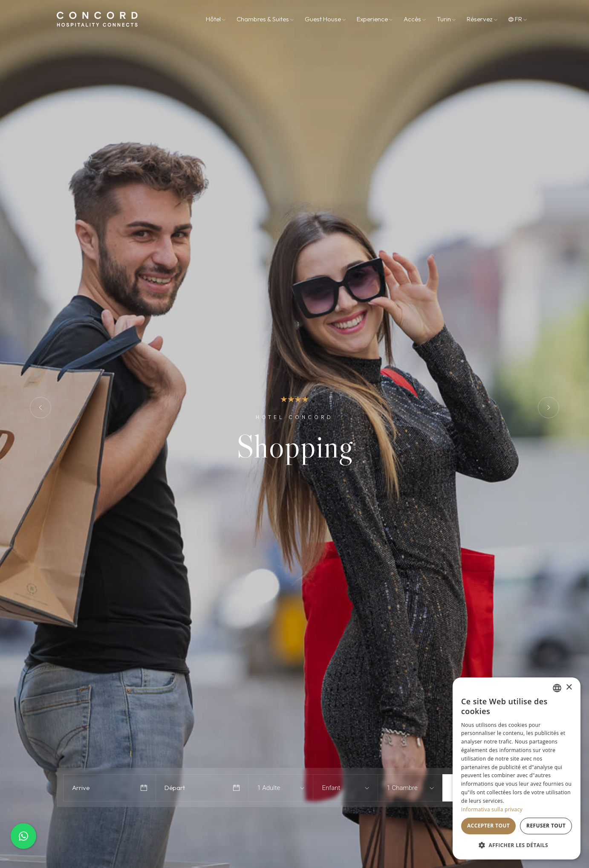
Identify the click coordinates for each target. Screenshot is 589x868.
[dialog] (517, 768)
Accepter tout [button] (488, 826)
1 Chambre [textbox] (402, 788)
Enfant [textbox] (331, 788)
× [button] (569, 687)
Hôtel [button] (216, 19)
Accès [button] (415, 19)
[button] (517, 845)
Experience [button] (375, 19)
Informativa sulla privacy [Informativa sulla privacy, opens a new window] (492, 809)
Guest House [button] (325, 19)
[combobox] (275, 788)
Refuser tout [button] (546, 826)
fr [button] (518, 19)
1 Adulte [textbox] (269, 788)
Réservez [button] (482, 19)
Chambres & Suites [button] (265, 19)
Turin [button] (446, 19)
